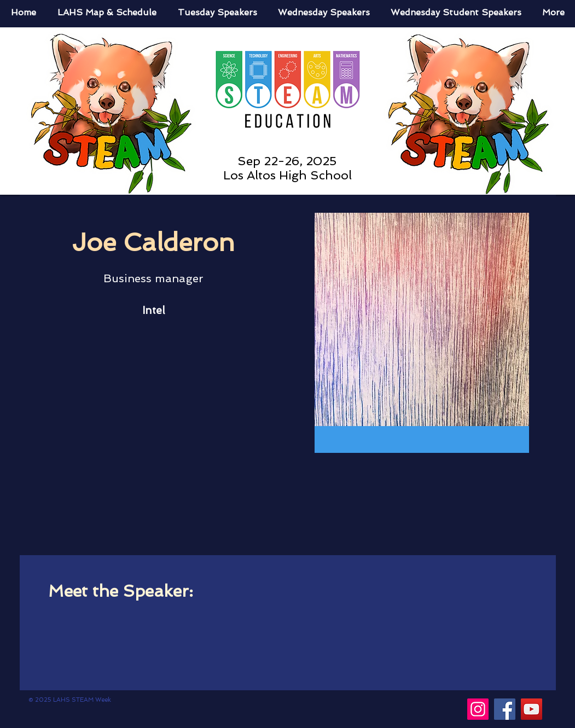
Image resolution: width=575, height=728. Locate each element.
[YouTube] (532, 709)
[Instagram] (478, 709)
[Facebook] (505, 709)
